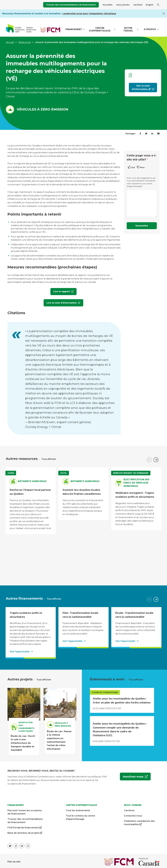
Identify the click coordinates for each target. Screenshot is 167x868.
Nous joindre (123, 5)
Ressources (25, 42)
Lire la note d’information (60, 302)
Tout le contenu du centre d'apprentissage (81, 816)
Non (142, 167)
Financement (74, 29)
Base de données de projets (25, 831)
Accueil (10, 42)
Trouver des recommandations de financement (71, 5)
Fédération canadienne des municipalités (139, 821)
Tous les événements (78, 809)
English (150, 5)
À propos (150, 29)
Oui (133, 167)
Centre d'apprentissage (100, 29)
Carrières (138, 5)
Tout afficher (49, 457)
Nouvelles (108, 5)
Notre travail (128, 29)
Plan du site (14, 860)
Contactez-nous (133, 814)
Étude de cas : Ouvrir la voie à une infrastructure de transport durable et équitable (23, 741)
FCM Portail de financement (25, 826)
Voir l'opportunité (20, 650)
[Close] (164, 13)
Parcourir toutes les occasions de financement (25, 810)
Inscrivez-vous (132, 776)
